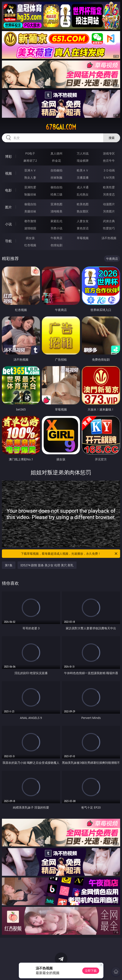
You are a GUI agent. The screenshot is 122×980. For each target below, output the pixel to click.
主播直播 (83, 177)
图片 (8, 207)
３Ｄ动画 (109, 170)
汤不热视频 (109, 238)
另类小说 (56, 228)
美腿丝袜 (30, 211)
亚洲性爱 (30, 187)
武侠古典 (109, 221)
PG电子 (30, 153)
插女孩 (30, 238)
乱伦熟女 (83, 194)
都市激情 (30, 221)
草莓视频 (83, 238)
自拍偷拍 (56, 170)
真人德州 (56, 153)
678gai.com (61, 127)
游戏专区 (109, 153)
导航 (8, 241)
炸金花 (56, 161)
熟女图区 (83, 211)
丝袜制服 (56, 177)
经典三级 (56, 194)
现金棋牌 (83, 161)
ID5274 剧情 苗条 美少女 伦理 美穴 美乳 (47, 565)
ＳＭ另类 (109, 177)
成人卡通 (83, 187)
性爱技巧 (109, 228)
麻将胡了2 (30, 161)
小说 (8, 224)
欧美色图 (83, 204)
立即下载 (91, 971)
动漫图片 (109, 204)
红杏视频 (30, 245)
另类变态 (109, 194)
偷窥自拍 (30, 204)
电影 (8, 190)
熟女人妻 (30, 177)
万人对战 (83, 153)
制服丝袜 (30, 194)
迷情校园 (30, 228)
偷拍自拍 (56, 187)
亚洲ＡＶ (30, 170)
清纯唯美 (56, 211)
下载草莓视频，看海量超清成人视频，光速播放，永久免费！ (69, 554)
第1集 (9, 565)
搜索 (112, 138)
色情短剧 (56, 245)
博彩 (8, 156)
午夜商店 (56, 238)
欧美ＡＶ (83, 170)
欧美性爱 (109, 187)
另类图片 (109, 211)
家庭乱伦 (56, 221)
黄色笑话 (83, 228)
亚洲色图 (56, 204)
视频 (8, 173)
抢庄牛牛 (109, 161)
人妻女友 (83, 221)
